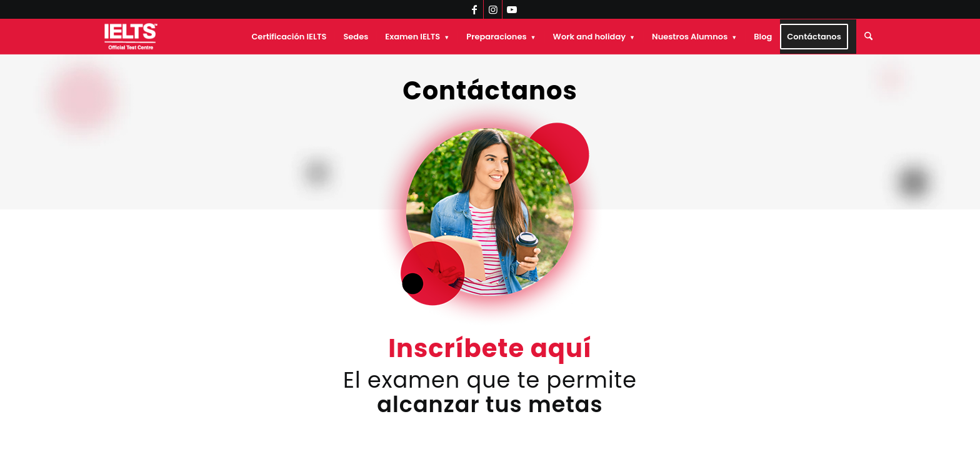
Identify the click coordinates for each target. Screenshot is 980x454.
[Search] (868, 37)
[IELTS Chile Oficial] (131, 37)
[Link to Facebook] (474, 9)
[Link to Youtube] (512, 9)
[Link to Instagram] (493, 9)
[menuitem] (289, 37)
